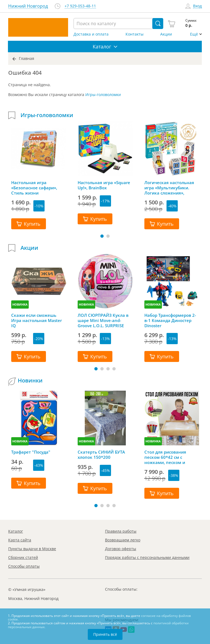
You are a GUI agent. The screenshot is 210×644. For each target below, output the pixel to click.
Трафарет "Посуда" (31, 452)
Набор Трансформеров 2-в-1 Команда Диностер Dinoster (170, 320)
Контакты (135, 34)
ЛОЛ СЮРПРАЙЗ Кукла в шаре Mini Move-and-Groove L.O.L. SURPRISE (103, 320)
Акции (166, 34)
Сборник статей (23, 557)
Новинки (30, 381)
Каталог (16, 531)
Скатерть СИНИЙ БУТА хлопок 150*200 (101, 455)
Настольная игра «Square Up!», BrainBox (104, 185)
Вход (197, 6)
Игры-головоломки (103, 95)
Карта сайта (20, 540)
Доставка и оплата (91, 34)
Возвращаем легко (123, 540)
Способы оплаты (24, 566)
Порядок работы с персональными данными (147, 557)
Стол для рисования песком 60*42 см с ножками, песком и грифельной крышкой (167, 457)
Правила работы (121, 531)
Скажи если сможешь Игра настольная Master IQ (37, 320)
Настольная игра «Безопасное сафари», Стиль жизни (34, 188)
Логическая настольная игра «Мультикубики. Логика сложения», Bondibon (169, 188)
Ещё (194, 34)
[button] (102, 236)
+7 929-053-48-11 (80, 6)
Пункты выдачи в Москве (32, 549)
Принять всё (105, 634)
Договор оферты (121, 549)
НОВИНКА (20, 304)
